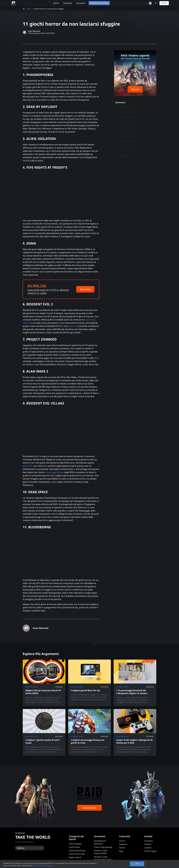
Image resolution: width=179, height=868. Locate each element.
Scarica (135, 89)
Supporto (123, 844)
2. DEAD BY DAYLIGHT (127, 112)
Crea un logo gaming (103, 847)
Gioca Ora (85, 289)
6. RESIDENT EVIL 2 (125, 132)
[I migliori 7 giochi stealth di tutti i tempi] (44, 732)
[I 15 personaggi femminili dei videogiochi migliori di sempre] (135, 683)
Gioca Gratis (89, 808)
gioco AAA (28, 466)
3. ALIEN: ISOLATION (126, 117)
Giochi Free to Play (77, 854)
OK (137, 864)
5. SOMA (121, 127)
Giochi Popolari (75, 844)
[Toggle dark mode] (148, 3)
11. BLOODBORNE (125, 155)
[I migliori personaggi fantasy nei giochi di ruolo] (89, 732)
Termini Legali (150, 851)
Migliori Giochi (75, 857)
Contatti (148, 848)
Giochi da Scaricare (77, 851)
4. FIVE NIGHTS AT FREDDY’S (129, 122)
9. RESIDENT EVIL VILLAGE (129, 146)
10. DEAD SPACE (124, 151)
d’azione (72, 326)
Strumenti (81, 3)
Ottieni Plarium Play (99, 3)
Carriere (148, 844)
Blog (29, 9)
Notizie (122, 848)
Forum (122, 841)
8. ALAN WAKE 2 (124, 141)
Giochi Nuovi (74, 847)
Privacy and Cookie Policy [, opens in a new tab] (43, 865)
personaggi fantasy (55, 472)
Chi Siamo (149, 841)
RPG (96, 358)
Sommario (120, 103)
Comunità (68, 3)
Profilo (164, 3)
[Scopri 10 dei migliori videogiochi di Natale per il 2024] (135, 732)
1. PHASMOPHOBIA (126, 108)
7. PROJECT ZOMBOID (127, 136)
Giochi (56, 3)
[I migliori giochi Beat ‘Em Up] (89, 683)
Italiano (21, 848)
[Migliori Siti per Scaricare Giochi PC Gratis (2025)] (44, 683)
